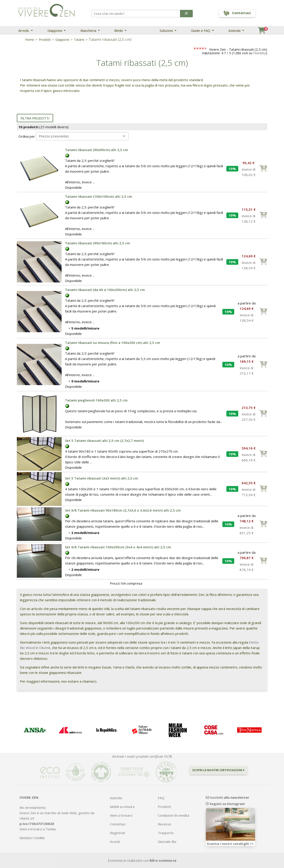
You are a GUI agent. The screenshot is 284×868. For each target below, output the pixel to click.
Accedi (115, 842)
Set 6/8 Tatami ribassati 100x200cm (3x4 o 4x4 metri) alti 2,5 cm (118, 547)
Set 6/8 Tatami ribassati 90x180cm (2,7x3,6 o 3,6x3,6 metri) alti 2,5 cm (123, 510)
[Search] (136, 13)
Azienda (235, 30)
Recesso (165, 824)
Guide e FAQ (201, 30)
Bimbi (119, 30)
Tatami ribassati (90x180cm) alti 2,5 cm (98, 243)
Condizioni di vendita (173, 815)
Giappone (55, 30)
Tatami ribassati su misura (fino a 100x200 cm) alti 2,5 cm (113, 343)
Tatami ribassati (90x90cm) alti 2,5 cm (96, 150)
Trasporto (166, 833)
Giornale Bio (167, 842)
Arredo (24, 30)
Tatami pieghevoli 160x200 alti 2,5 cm (96, 400)
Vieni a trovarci (121, 815)
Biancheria (89, 30)
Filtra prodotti (35, 118)
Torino (51, 829)
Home (30, 40)
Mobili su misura (122, 807)
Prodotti (45, 40)
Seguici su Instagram (225, 804)
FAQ (161, 798)
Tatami (79, 40)
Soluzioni (167, 30)
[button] (186, 13)
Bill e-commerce (163, 860)
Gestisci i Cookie (32, 838)
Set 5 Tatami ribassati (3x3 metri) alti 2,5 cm (102, 478)
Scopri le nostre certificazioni (218, 770)
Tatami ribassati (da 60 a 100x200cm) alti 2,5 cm (105, 290)
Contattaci (118, 824)
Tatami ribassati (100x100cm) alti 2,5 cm (99, 196)
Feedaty (260, 53)
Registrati (117, 833)
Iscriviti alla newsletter (228, 797)
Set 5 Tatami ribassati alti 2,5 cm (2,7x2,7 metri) (104, 441)
